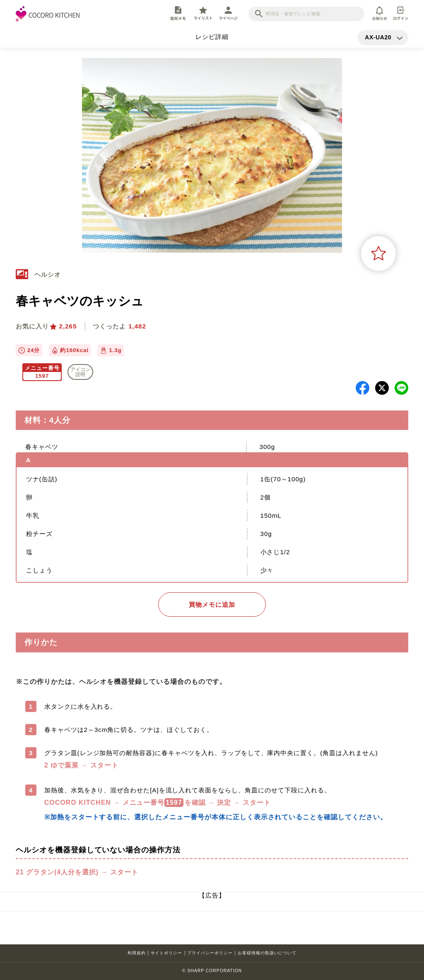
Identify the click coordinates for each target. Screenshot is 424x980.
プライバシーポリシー (210, 953)
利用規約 (137, 953)
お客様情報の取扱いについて (267, 953)
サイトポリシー (167, 953)
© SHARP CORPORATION (212, 971)
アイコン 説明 (80, 372)
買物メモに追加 (212, 605)
